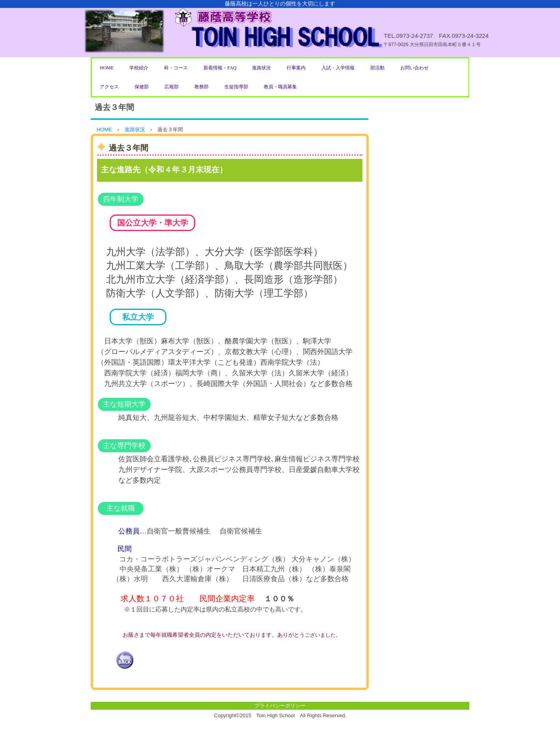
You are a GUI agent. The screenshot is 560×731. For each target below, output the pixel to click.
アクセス (109, 87)
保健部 (142, 87)
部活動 (377, 68)
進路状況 (261, 68)
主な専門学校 (124, 446)
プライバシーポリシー (280, 706)
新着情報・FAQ (220, 68)
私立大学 (138, 317)
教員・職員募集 (280, 87)
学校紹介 (139, 68)
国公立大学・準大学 (153, 223)
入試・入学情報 (338, 68)
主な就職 (121, 508)
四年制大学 (121, 199)
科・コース (176, 68)
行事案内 (296, 68)
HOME (107, 68)
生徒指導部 (236, 87)
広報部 (172, 87)
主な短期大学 (124, 404)
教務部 (202, 87)
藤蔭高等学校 (280, 29)
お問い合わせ (414, 68)
